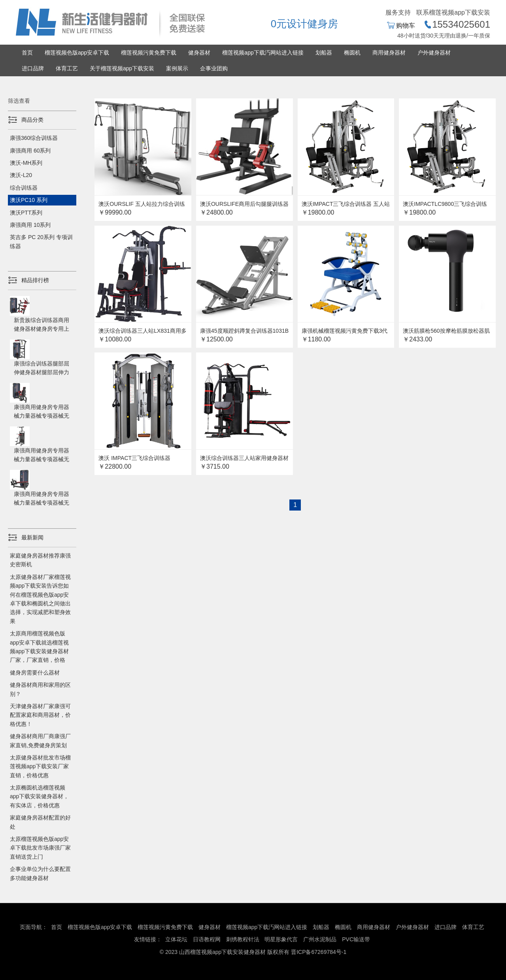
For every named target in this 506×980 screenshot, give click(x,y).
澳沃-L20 (21, 175)
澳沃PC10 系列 (29, 200)
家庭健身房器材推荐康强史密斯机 (40, 560)
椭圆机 (352, 53)
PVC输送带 (356, 939)
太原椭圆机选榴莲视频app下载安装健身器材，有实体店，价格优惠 (39, 796)
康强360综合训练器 (34, 138)
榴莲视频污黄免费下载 (149, 53)
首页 (27, 53)
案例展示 (177, 68)
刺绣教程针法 (243, 939)
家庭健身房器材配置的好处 (40, 822)
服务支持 (398, 12)
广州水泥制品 (320, 939)
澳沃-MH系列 (26, 163)
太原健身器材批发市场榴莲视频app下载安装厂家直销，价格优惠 (40, 766)
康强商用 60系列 (30, 151)
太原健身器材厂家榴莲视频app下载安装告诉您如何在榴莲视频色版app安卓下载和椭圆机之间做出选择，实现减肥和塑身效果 (40, 599)
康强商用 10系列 (30, 225)
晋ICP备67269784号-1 (319, 952)
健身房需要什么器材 (35, 673)
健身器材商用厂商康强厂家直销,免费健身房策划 (40, 741)
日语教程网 (208, 939)
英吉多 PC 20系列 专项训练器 (41, 241)
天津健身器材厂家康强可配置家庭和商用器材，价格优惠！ (40, 715)
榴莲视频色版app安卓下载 (77, 53)
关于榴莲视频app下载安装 (122, 68)
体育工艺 (67, 68)
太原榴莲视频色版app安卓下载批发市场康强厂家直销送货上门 (40, 848)
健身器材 (199, 53)
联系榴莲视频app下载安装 (453, 12)
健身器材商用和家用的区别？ (40, 689)
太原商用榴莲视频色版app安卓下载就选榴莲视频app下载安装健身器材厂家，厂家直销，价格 (39, 647)
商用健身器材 (389, 53)
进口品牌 (33, 68)
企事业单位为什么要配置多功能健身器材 (40, 873)
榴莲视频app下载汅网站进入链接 (263, 53)
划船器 (324, 53)
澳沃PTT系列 (26, 213)
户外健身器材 (434, 53)
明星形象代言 (281, 939)
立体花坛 (176, 939)
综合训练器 (24, 188)
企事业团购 (214, 68)
